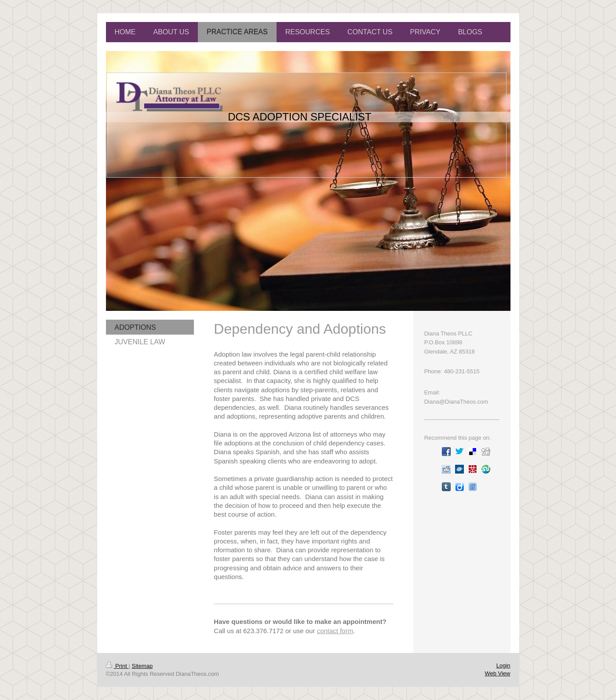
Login (503, 665)
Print (117, 666)
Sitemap (142, 666)
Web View (497, 673)
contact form (335, 631)
